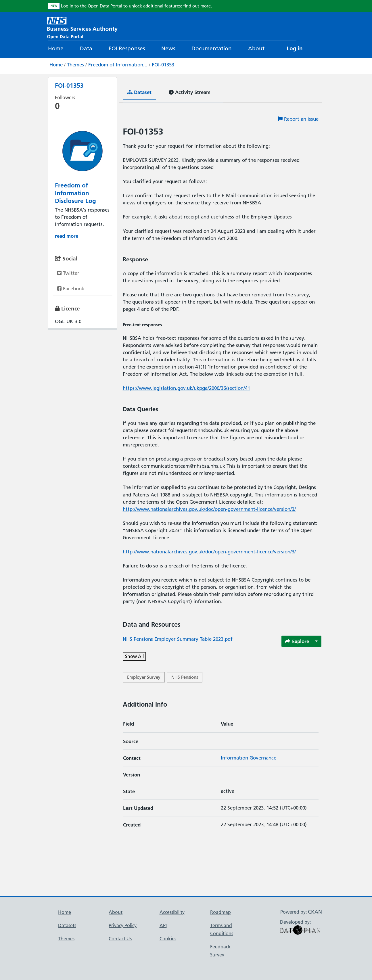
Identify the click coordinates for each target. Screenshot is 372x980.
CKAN (315, 912)
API (163, 925)
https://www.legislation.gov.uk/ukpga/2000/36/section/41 (186, 388)
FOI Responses (127, 48)
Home (56, 48)
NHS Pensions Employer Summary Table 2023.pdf (178, 639)
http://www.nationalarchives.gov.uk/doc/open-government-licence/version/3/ (209, 509)
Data (86, 48)
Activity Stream (190, 92)
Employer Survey (144, 677)
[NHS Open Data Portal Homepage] (82, 27)
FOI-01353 (163, 65)
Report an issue (298, 119)
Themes (75, 65)
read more (67, 236)
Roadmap (220, 912)
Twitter (68, 273)
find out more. (197, 6)
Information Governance (249, 758)
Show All (134, 656)
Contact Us (120, 939)
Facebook (71, 289)
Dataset (139, 92)
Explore (297, 641)
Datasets (67, 925)
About (256, 48)
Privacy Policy (123, 925)
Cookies (168, 939)
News (168, 48)
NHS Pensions (185, 677)
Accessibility (172, 912)
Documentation (212, 48)
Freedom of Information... (118, 65)
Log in (295, 48)
